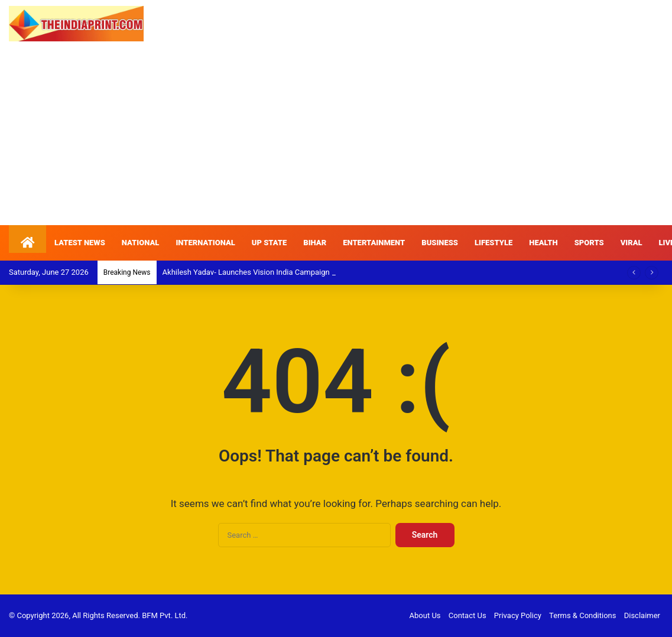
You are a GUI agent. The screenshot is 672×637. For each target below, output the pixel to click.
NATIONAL (141, 243)
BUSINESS (440, 243)
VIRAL (632, 243)
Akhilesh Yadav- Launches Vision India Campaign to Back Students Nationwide (296, 272)
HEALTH (543, 243)
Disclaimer (642, 615)
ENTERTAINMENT (374, 243)
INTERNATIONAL (205, 243)
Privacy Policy (518, 615)
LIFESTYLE (494, 243)
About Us (425, 615)
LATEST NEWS (80, 243)
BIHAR (315, 243)
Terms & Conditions (582, 615)
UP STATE (270, 243)
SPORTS (589, 243)
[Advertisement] (336, 136)
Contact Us (468, 615)
